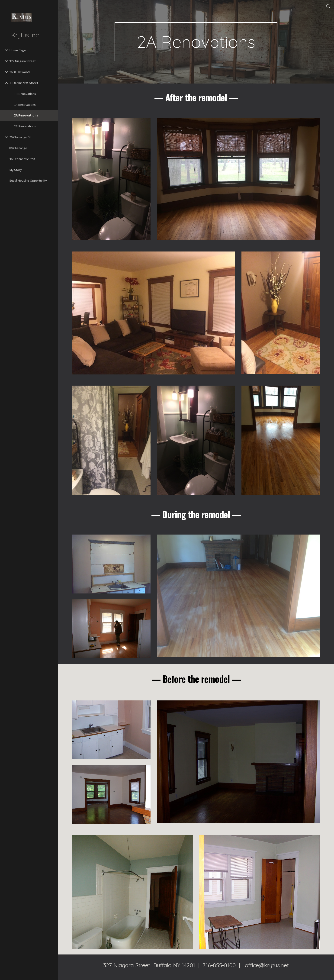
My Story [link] (16, 170)
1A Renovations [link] (25, 105)
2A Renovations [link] (26, 115)
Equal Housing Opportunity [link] (28, 181)
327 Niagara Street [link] (22, 61)
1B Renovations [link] (25, 94)
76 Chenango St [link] (20, 137)
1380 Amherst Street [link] (24, 83)
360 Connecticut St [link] (22, 159)
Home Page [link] (18, 50)
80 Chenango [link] (18, 148)
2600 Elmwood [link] (19, 72)
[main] (196, 42)
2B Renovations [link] (25, 126)
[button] (328, 6)
